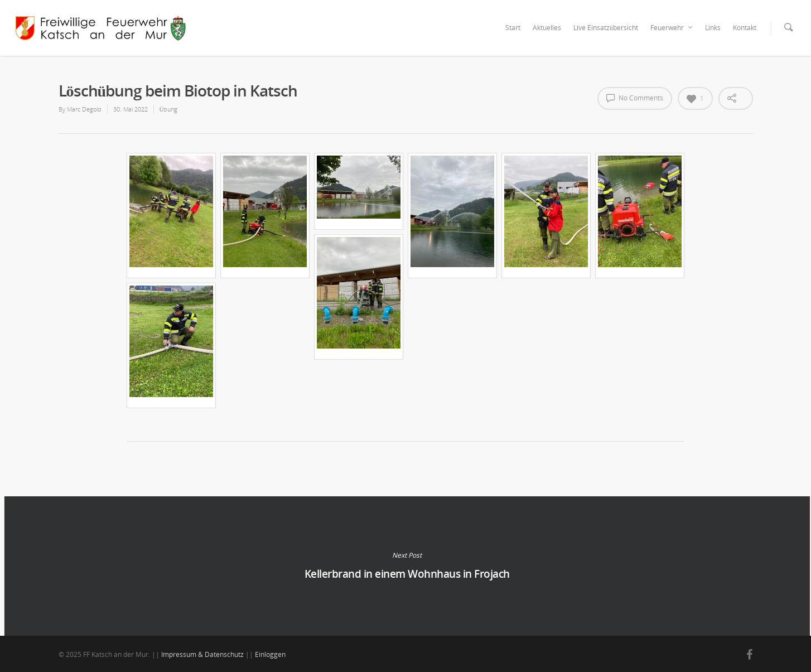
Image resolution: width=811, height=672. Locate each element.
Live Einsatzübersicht (606, 28)
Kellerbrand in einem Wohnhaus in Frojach (407, 566)
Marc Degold (84, 109)
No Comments (635, 98)
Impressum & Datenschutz (202, 654)
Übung (169, 109)
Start (513, 28)
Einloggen (270, 654)
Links (713, 28)
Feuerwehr (672, 28)
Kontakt (745, 28)
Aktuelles (547, 28)
